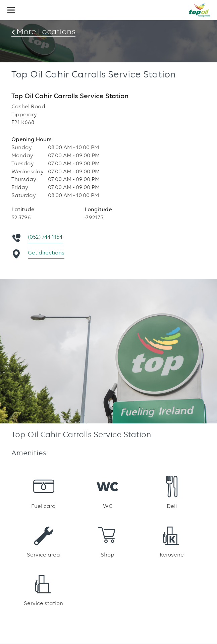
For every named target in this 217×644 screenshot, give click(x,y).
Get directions (46, 253)
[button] (11, 10)
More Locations (48, 32)
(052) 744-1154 (45, 237)
